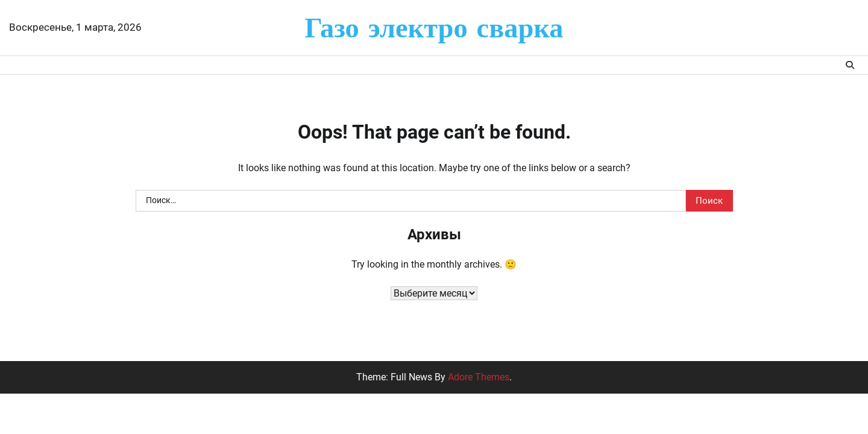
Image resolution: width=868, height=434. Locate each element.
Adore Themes (479, 377)
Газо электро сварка (434, 27)
